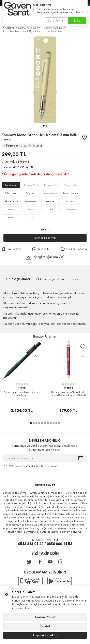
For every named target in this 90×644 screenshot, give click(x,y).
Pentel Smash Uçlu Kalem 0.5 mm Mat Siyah (22, 394)
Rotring (68, 388)
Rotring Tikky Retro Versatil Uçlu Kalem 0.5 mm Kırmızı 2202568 (68, 394)
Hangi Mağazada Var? (45, 257)
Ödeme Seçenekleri (50, 279)
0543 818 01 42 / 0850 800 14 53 (45, 544)
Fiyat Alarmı (11, 249)
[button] (44, 126)
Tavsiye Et (41, 249)
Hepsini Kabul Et (45, 635)
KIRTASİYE (24, 28)
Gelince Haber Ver (45, 238)
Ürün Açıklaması (18, 279)
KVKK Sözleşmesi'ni (19, 466)
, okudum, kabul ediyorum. (31, 466)
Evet (77, 21)
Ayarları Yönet (45, 617)
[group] (45, 80)
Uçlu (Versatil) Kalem (55, 28)
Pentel (22, 388)
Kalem (37, 28)
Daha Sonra (55, 21)
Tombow (23, 146)
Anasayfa (8, 28)
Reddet (45, 626)
